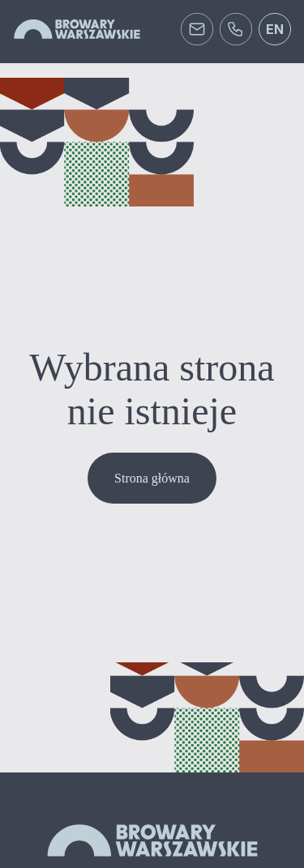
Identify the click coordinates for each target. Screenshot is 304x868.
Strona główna (152, 478)
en (275, 29)
